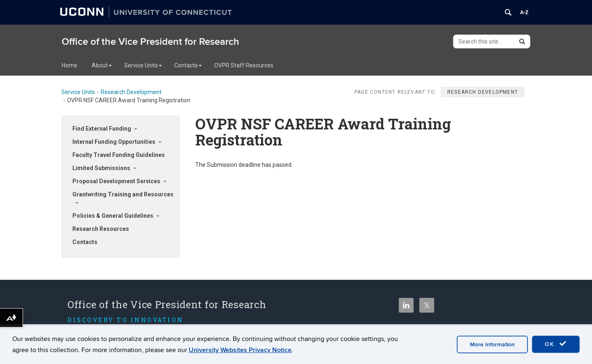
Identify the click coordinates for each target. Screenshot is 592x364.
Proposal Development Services (116, 181)
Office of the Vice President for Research (150, 42)
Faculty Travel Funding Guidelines (119, 155)
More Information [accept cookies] (492, 344)
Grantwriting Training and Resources (123, 194)
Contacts (188, 65)
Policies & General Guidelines (113, 216)
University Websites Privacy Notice (240, 350)
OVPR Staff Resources (244, 65)
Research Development (131, 92)
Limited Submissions (101, 168)
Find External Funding (102, 129)
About (102, 65)
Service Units (143, 65)
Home (69, 65)
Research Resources (101, 229)
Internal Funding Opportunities (114, 142)
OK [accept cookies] (556, 344)
